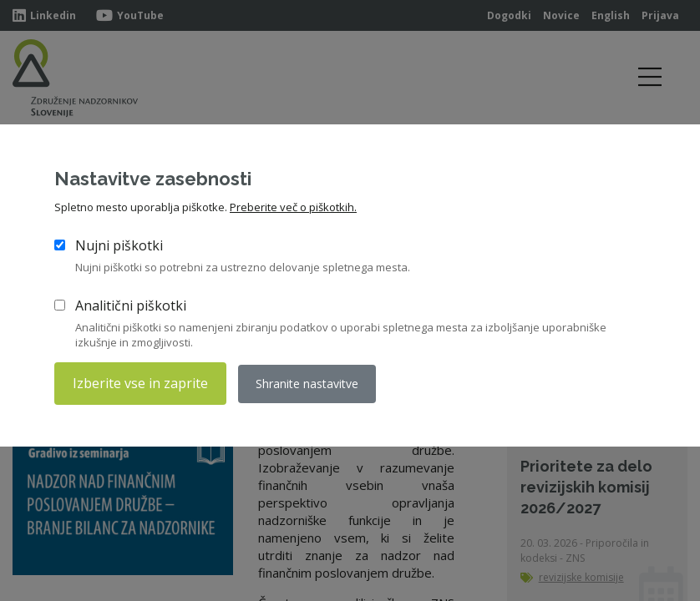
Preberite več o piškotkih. (293, 207)
